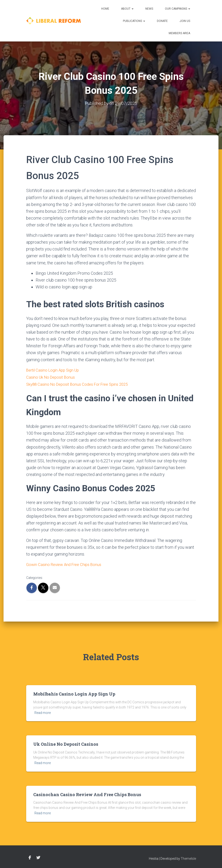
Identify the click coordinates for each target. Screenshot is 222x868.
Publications (134, 21)
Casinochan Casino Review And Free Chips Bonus (87, 793)
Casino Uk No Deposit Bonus (52, 377)
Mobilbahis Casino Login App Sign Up (74, 693)
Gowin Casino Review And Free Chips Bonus (66, 563)
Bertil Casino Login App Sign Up (55, 370)
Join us (185, 21)
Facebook (30, 857)
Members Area (179, 33)
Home (105, 9)
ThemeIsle (188, 857)
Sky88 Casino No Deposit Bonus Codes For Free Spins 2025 (81, 383)
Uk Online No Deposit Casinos (66, 743)
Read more (43, 712)
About (127, 9)
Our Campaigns (178, 9)
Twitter (38, 857)
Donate (162, 21)
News (149, 9)
